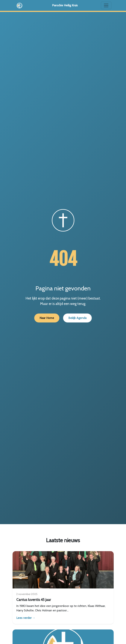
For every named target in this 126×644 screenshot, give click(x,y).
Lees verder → (26, 618)
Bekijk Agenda (77, 318)
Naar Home (47, 318)
